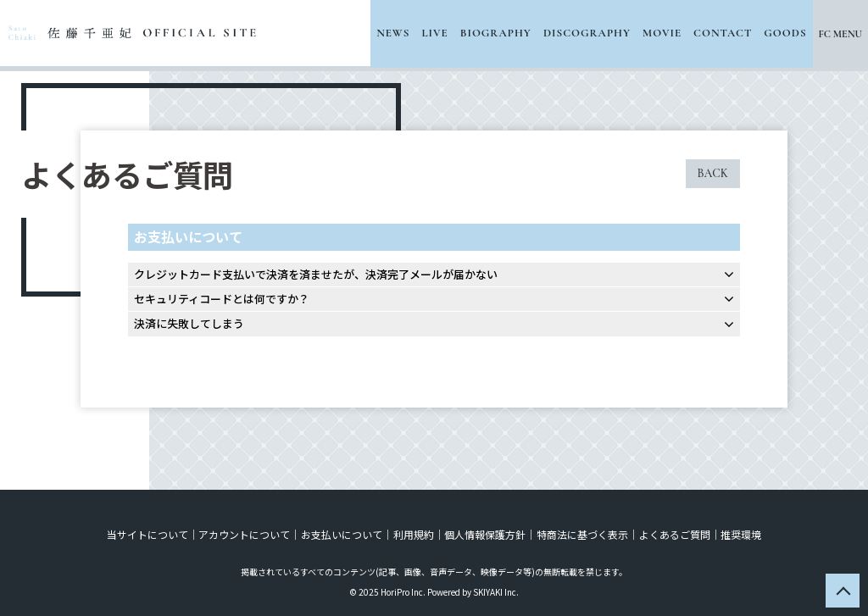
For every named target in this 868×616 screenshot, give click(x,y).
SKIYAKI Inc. (496, 592)
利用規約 (414, 534)
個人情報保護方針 (485, 534)
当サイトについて (149, 534)
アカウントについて (246, 534)
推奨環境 (739, 534)
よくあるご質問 (673, 534)
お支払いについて (342, 534)
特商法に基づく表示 (581, 534)
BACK (713, 173)
